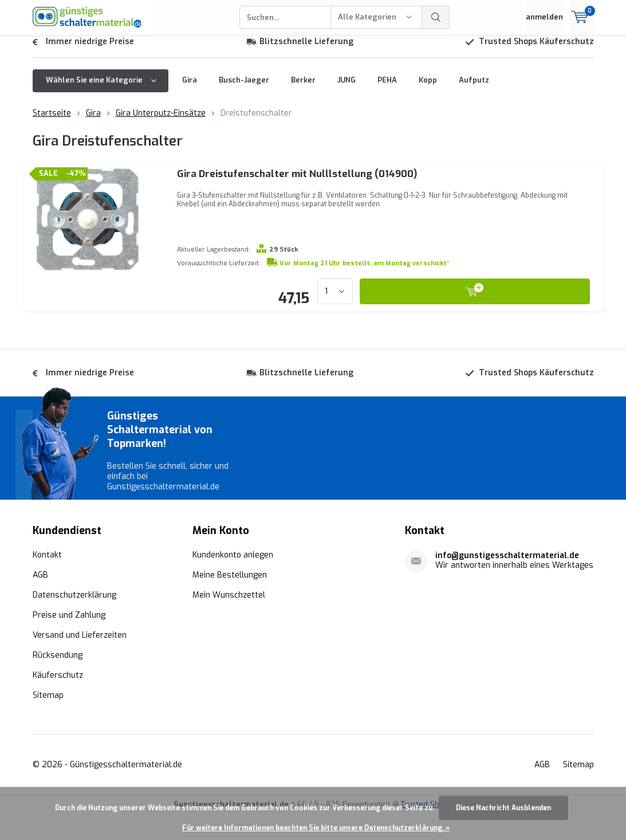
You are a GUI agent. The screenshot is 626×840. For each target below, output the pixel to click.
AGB (40, 601)
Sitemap (48, 722)
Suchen (436, 17)
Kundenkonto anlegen (233, 581)
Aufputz (474, 89)
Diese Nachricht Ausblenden (503, 808)
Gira (190, 89)
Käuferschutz (58, 702)
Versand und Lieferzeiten (80, 662)
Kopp (428, 89)
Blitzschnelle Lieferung (306, 50)
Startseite (52, 122)
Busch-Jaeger (244, 89)
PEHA (387, 89)
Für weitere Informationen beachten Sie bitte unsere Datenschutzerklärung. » (316, 828)
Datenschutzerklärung (74, 621)
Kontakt (47, 581)
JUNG (347, 89)
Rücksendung (58, 682)
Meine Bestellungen (230, 601)
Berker (303, 89)
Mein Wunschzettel (229, 621)
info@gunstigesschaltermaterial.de (507, 582)
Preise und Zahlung (69, 641)
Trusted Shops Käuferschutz (536, 50)
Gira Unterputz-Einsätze (161, 122)
